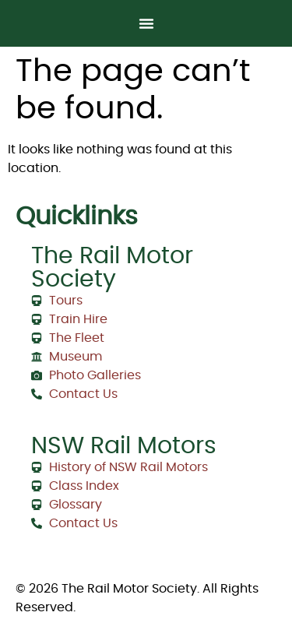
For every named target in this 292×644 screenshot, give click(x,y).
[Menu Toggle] (146, 23)
